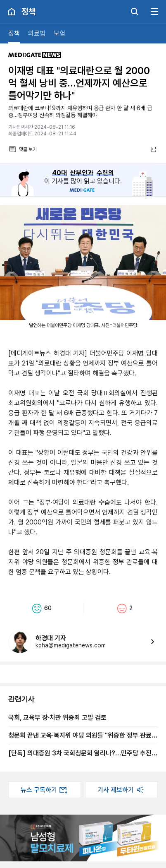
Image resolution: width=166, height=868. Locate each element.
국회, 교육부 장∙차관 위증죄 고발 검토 (57, 717)
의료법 (37, 33)
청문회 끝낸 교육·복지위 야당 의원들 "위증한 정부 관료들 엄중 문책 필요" (83, 735)
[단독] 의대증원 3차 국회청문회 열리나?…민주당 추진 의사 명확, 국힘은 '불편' (80, 753)
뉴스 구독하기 (45, 790)
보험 (59, 33)
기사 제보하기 (121, 790)
